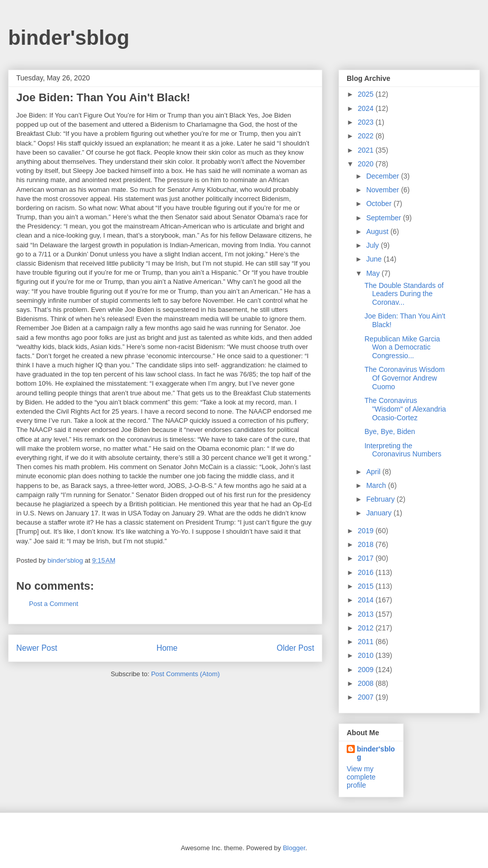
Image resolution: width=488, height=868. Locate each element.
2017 (367, 558)
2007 (367, 697)
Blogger (294, 848)
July (373, 245)
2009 (367, 670)
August (378, 232)
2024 (367, 108)
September (384, 218)
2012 (367, 628)
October (380, 204)
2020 (367, 164)
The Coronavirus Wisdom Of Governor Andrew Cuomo (405, 378)
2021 (367, 150)
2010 (367, 655)
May (374, 273)
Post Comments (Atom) (185, 674)
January (380, 513)
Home (167, 648)
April (374, 472)
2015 (367, 586)
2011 (367, 642)
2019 (367, 531)
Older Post (295, 648)
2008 (367, 683)
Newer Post (37, 648)
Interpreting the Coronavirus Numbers (403, 450)
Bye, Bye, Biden (390, 431)
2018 (367, 544)
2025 (367, 94)
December (383, 176)
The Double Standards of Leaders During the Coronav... (404, 294)
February (381, 499)
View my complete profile (361, 777)
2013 (367, 614)
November (383, 190)
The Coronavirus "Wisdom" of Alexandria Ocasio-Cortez (405, 409)
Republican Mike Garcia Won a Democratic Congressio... (402, 348)
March (377, 485)
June (375, 259)
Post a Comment (54, 604)
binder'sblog (69, 38)
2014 (367, 600)
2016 (367, 572)
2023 (367, 122)
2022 (367, 136)
